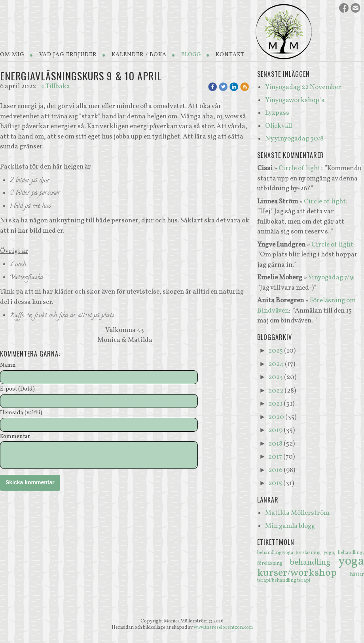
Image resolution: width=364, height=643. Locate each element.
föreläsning (309, 553)
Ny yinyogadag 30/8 (294, 139)
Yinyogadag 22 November (303, 87)
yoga (351, 561)
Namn (8, 366)
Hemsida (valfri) (21, 413)
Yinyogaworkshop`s (295, 100)
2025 (276, 351)
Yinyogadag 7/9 (330, 278)
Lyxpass (277, 113)
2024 (276, 364)
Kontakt (230, 55)
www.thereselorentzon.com (223, 628)
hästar (357, 575)
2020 (276, 417)
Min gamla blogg (290, 526)
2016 (275, 470)
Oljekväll (279, 126)
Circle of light (300, 168)
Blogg (191, 55)
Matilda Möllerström (297, 513)
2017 (275, 457)
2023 (276, 377)
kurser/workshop (304, 573)
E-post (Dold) (17, 390)
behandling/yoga (276, 553)
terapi (304, 580)
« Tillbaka (56, 86)
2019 (275, 430)
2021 (275, 404)
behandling (314, 562)
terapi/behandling (277, 580)
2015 (275, 483)
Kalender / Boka (139, 55)
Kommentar (15, 437)
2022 (276, 391)
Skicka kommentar (30, 482)
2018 (275, 444)
